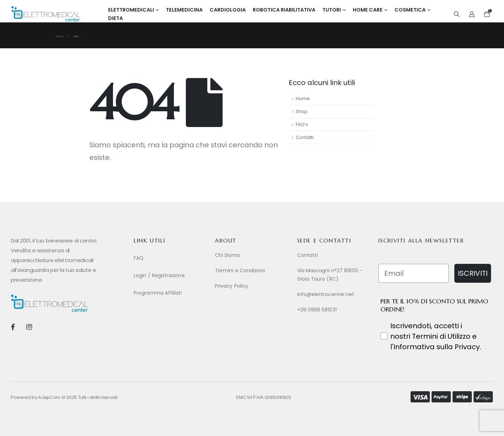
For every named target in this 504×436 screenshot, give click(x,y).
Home (303, 99)
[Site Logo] (46, 14)
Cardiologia (228, 10)
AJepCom (49, 397)
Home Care (368, 10)
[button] (457, 14)
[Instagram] (29, 327)
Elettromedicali (131, 10)
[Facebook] (13, 327)
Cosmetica (410, 10)
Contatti (305, 137)
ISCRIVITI (473, 273)
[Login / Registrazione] (171, 275)
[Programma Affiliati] (171, 293)
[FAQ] (171, 258)
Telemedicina (184, 10)
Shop (302, 111)
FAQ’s (302, 124)
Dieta (115, 18)
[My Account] (472, 14)
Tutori (332, 10)
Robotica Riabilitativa (284, 10)
